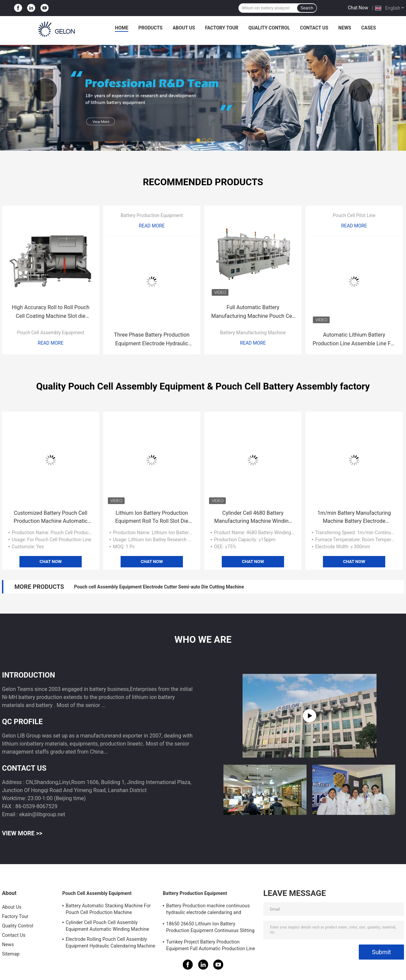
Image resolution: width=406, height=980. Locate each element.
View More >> (22, 833)
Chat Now (358, 8)
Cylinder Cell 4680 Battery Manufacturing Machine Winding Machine (253, 517)
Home (122, 28)
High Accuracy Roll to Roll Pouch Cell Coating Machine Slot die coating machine (51, 312)
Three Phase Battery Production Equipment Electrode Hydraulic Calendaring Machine (152, 340)
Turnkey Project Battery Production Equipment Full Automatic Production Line (211, 945)
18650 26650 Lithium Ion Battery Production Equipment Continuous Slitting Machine (210, 928)
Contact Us (314, 28)
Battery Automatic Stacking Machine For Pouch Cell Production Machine (108, 909)
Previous (45, 90)
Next (361, 90)
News (345, 28)
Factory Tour (222, 28)
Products (150, 28)
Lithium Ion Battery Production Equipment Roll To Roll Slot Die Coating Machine (152, 517)
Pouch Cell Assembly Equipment (50, 333)
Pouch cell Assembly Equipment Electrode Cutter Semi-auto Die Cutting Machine (159, 587)
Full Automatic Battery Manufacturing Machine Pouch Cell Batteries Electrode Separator (253, 312)
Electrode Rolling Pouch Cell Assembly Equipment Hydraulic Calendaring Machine (110, 942)
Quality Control (269, 28)
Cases (368, 28)
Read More (51, 343)
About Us (184, 28)
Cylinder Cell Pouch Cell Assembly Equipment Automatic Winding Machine (107, 926)
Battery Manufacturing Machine (253, 333)
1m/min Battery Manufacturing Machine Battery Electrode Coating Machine (354, 517)
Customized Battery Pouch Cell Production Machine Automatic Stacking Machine (51, 517)
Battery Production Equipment (152, 215)
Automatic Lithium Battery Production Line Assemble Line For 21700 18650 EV (354, 340)
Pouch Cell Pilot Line (354, 215)
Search (307, 8)
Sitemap (11, 954)
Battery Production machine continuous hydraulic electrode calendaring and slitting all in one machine (208, 910)
